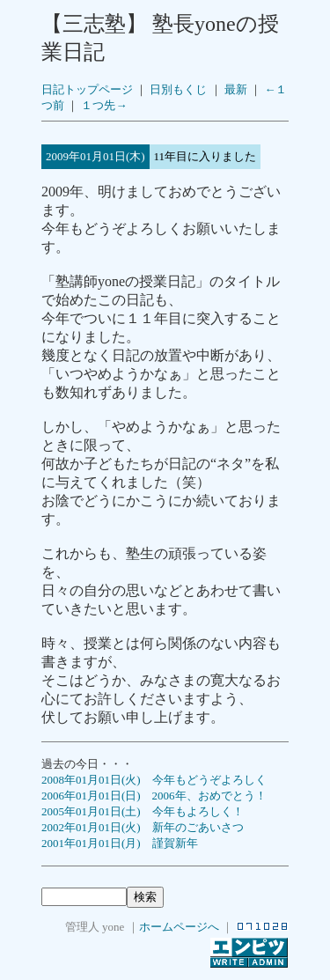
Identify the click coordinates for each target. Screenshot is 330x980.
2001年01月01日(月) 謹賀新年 (120, 843)
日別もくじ (178, 89)
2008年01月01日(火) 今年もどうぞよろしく (154, 780)
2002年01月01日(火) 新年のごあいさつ (143, 827)
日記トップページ (87, 89)
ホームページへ (179, 927)
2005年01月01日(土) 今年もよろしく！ (143, 811)
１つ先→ (104, 105)
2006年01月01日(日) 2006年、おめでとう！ (154, 796)
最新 (236, 89)
